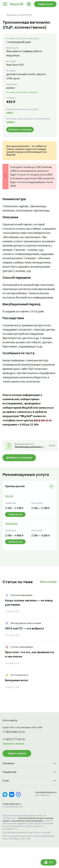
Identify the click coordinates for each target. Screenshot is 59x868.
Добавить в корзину (20, 478)
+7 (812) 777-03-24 (15, 760)
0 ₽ (51, 862)
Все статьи (49, 602)
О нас (29, 801)
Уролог (10, 517)
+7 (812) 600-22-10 (15, 753)
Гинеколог (12, 544)
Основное (29, 784)
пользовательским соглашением (29, 842)
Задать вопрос (17, 774)
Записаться (45, 4)
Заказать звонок (14, 764)
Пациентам (29, 793)
